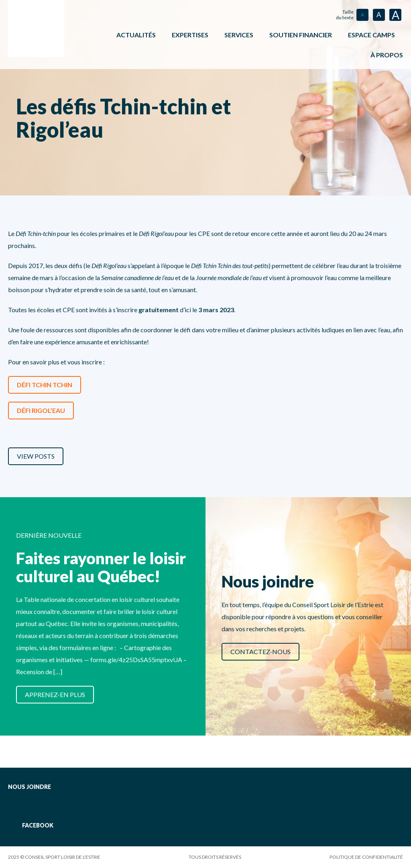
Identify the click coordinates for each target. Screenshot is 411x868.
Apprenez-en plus (55, 694)
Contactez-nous (260, 652)
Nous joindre (30, 787)
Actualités (136, 35)
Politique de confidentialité (366, 857)
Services (239, 35)
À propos (387, 55)
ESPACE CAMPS (371, 35)
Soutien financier (301, 35)
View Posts (36, 456)
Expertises (190, 35)
